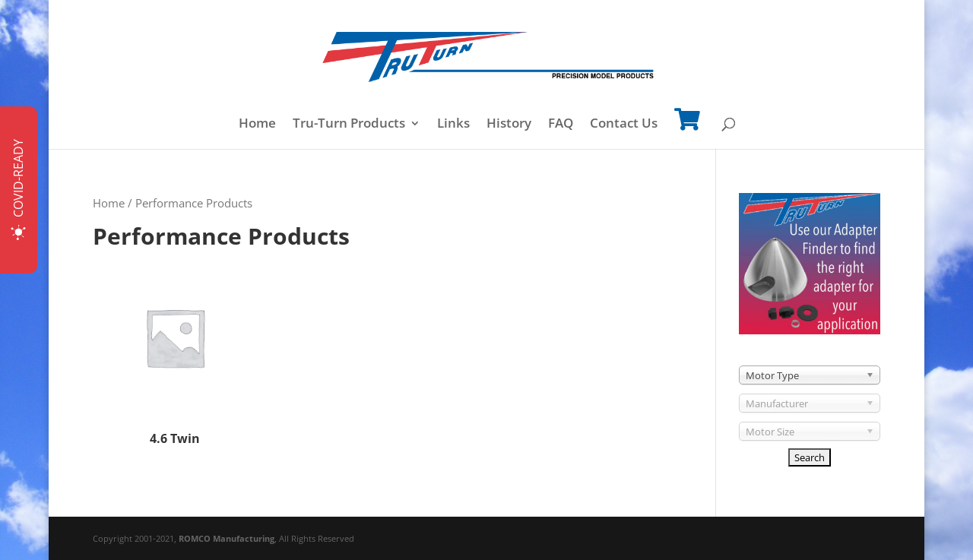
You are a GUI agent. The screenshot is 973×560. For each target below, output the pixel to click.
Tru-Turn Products (349, 125)
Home (257, 125)
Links (453, 125)
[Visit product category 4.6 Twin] (175, 353)
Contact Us (624, 125)
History (509, 125)
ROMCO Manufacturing (227, 538)
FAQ (561, 125)
